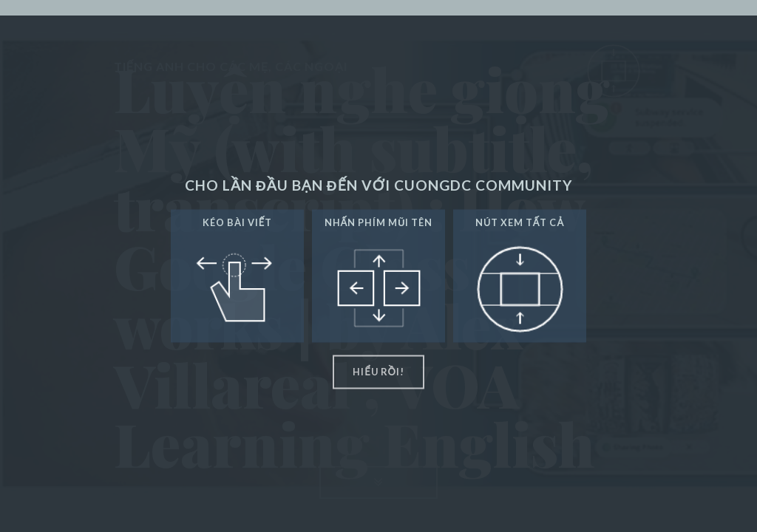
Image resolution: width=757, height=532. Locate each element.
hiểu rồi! (378, 372)
